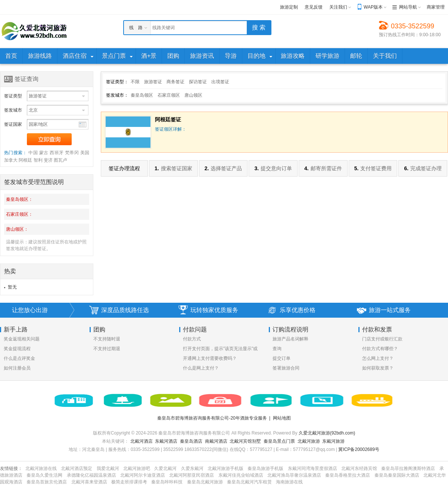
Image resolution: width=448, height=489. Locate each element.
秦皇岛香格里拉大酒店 (348, 475)
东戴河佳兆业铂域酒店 (241, 475)
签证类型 (13, 96)
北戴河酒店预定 (77, 468)
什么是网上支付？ (201, 368)
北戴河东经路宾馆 (359, 468)
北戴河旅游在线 (41, 468)
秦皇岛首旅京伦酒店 (47, 482)
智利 (38, 160)
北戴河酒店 (141, 441)
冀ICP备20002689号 (359, 449)
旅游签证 (153, 82)
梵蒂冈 (72, 153)
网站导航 (408, 7)
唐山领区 (193, 95)
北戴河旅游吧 (137, 468)
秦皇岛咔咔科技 (167, 482)
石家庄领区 (169, 95)
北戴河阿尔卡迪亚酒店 (143, 475)
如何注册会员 (17, 368)
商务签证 (175, 82)
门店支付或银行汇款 (382, 339)
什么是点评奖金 (19, 358)
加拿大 (11, 160)
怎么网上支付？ (378, 358)
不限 (135, 82)
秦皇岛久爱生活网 (44, 475)
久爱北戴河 (165, 468)
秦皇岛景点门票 (279, 441)
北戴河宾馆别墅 (245, 441)
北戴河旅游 (309, 441)
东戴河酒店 (166, 441)
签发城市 (13, 110)
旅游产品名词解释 (290, 339)
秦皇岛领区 (142, 95)
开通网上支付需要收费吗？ (210, 358)
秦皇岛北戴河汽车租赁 (249, 482)
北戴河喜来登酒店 (89, 482)
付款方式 (192, 339)
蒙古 (44, 153)
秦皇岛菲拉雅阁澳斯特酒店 (408, 468)
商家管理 (436, 7)
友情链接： (11, 468)
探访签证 (198, 82)
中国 (33, 153)
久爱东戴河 (192, 468)
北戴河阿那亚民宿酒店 (192, 475)
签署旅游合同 (286, 368)
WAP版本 (373, 7)
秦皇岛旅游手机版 (265, 468)
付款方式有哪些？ (380, 349)
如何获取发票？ (378, 368)
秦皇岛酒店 (191, 441)
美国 (85, 153)
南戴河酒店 (216, 441)
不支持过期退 (107, 349)
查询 (277, 349)
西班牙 (57, 153)
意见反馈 (314, 7)
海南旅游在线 (289, 482)
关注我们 (338, 7)
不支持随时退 (107, 339)
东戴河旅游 (333, 441)
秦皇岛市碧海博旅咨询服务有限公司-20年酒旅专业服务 (212, 418)
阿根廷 (25, 160)
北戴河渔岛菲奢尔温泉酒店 (294, 475)
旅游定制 (289, 7)
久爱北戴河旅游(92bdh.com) (327, 433)
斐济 (48, 160)
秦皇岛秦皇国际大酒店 (397, 475)
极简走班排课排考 (129, 482)
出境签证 (220, 82)
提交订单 (281, 358)
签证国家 (13, 124)
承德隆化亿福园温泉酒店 (91, 475)
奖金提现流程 (17, 349)
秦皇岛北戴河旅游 (205, 482)
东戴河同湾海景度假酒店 (312, 468)
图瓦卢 (60, 160)
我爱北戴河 (108, 468)
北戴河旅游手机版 (225, 468)
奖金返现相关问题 (22, 339)
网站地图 (282, 418)
